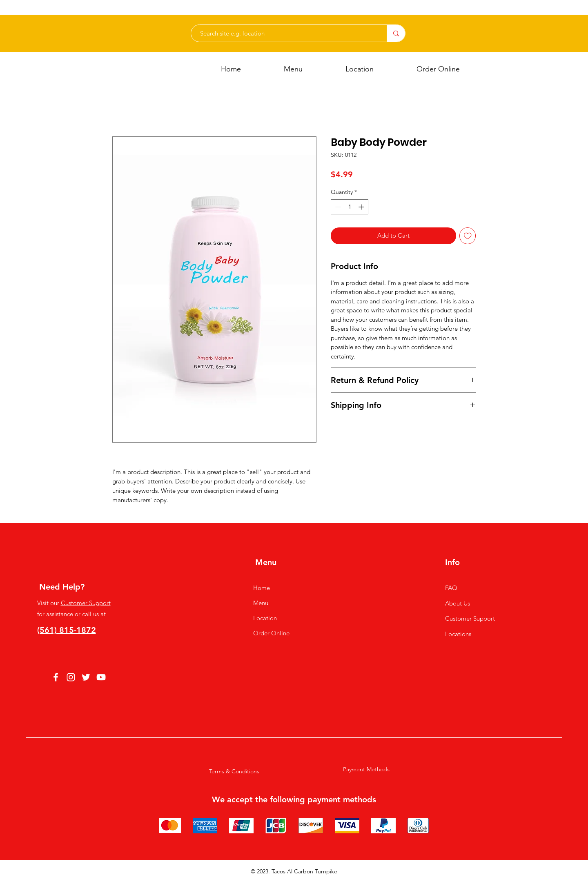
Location (265, 618)
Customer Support (86, 603)
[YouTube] (101, 677)
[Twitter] (86, 677)
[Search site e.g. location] (285, 33)
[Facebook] (56, 677)
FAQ (451, 588)
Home (262, 588)
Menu (261, 603)
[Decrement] (337, 207)
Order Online (271, 633)
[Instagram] (71, 677)
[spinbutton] (350, 207)
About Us (458, 603)
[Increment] (362, 207)
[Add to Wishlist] (468, 236)
